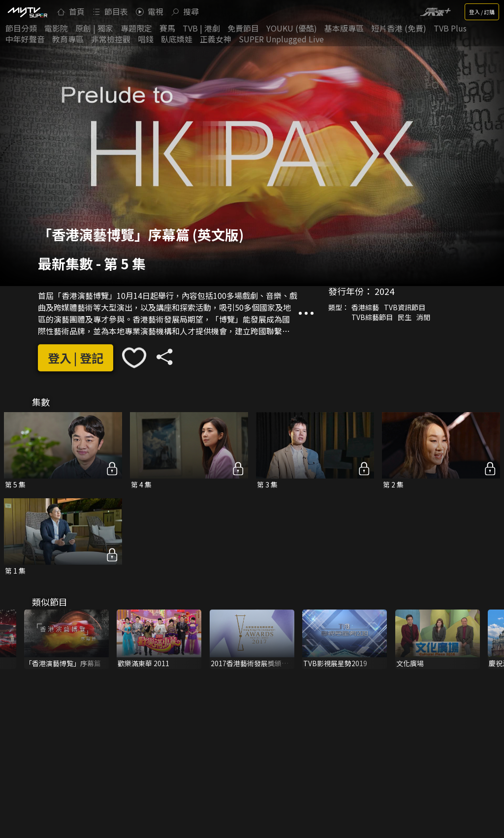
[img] (27, 12)
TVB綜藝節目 (372, 318)
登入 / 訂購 (482, 12)
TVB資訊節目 (405, 308)
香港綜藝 (365, 308)
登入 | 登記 (76, 358)
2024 (384, 291)
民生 (405, 318)
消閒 (423, 318)
